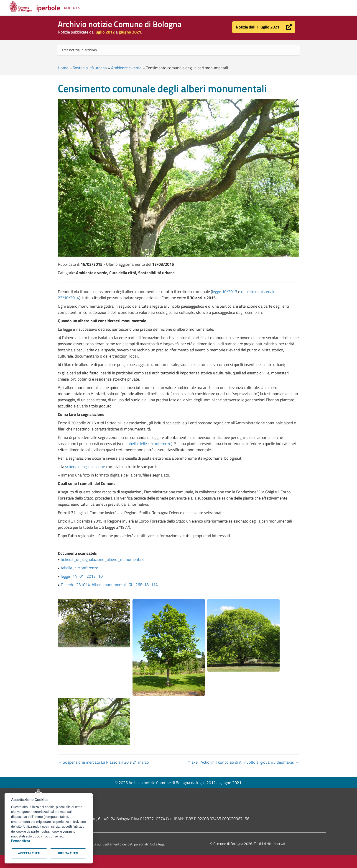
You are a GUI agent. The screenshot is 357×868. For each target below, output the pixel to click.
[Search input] (178, 50)
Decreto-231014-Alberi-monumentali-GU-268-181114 (109, 585)
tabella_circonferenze (79, 568)
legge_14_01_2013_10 (82, 576)
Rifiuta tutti (68, 853)
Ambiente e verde (126, 68)
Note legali (158, 844)
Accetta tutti (29, 853)
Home (63, 68)
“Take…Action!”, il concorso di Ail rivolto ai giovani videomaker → (244, 762)
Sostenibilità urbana (90, 68)
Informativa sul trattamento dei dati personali (113, 844)
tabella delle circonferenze (149, 444)
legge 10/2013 (225, 292)
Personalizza (21, 841)
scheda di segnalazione (85, 467)
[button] (264, 27)
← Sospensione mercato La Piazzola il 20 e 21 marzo (103, 762)
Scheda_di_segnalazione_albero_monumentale (103, 559)
